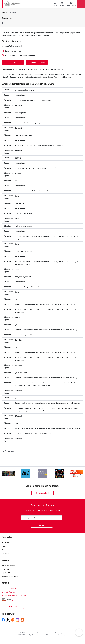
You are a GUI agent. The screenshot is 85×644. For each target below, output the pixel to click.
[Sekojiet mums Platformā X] (8, 620)
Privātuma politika (8, 566)
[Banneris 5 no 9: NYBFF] (60, 474)
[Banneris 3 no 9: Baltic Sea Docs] (25, 474)
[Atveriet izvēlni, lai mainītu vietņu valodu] (62, 4)
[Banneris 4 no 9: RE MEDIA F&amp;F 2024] (42, 474)
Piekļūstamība (7, 569)
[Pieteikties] (42, 525)
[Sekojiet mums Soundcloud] (13, 620)
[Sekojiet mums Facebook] (3, 620)
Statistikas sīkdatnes (13, 51)
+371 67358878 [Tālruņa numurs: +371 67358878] (10, 589)
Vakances (5, 543)
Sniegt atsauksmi (42, 493)
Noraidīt (13, 62)
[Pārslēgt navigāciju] (81, 4)
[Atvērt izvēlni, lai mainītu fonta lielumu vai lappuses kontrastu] (71, 4)
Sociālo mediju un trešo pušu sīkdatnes (20, 55)
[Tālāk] (81, 474)
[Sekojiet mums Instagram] (18, 620)
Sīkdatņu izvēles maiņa (10, 576)
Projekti (4, 546)
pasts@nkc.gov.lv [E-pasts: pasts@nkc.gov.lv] (11, 592)
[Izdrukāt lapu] (42, 451)
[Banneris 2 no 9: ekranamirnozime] (9, 474)
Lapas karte (6, 573)
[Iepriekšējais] (4, 474)
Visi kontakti (13, 606)
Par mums (5, 550)
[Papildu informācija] (12, 600)
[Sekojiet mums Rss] (22, 620)
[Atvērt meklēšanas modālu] (55, 4)
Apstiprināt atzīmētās (37, 62)
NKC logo (5, 553)
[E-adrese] (6, 600)
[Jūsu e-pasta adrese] (42, 518)
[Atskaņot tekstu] (10, 23)
